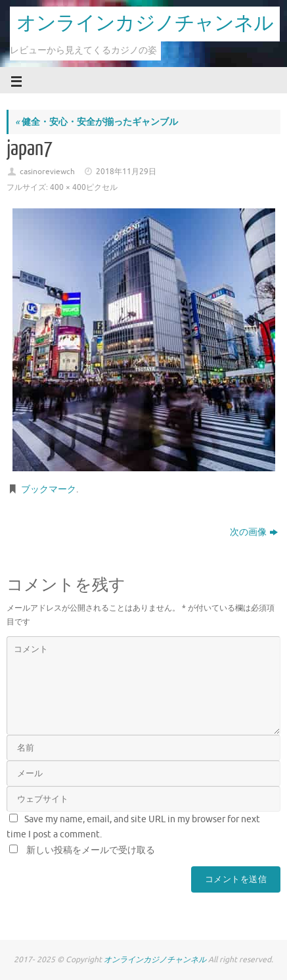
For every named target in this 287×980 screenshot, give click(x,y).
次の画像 (254, 532)
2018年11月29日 (126, 172)
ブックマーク (49, 489)
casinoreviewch (47, 172)
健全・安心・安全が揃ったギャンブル (97, 122)
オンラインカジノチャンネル (145, 24)
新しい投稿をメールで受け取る (91, 850)
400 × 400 (68, 187)
